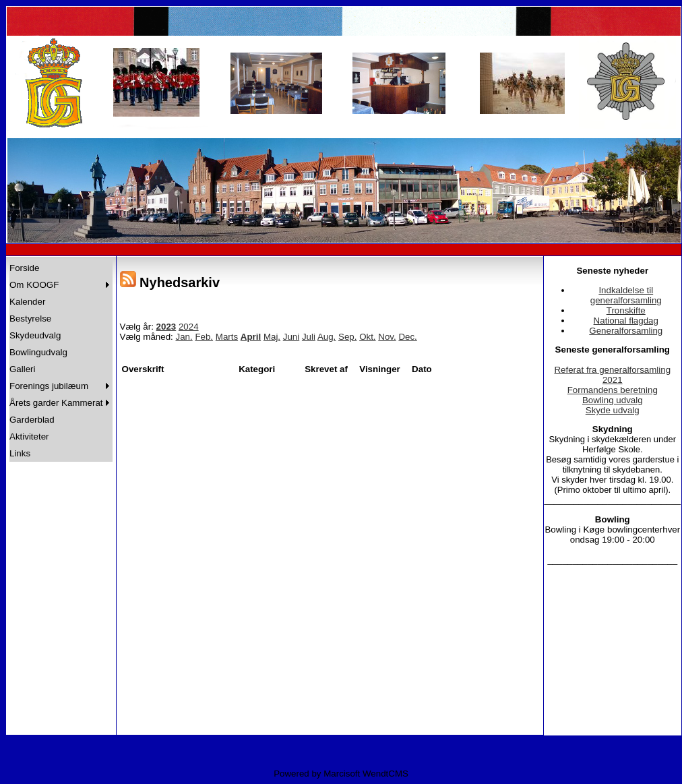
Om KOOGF (34, 285)
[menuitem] (61, 268)
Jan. (184, 337)
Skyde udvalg (613, 410)
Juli (309, 337)
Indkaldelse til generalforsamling (626, 295)
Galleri (23, 369)
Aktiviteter (29, 436)
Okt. (367, 337)
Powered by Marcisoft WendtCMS (341, 774)
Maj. (272, 337)
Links (20, 453)
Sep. (347, 337)
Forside (24, 268)
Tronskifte (626, 310)
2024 (189, 327)
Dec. (407, 337)
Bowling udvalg (613, 400)
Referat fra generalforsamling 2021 (612, 375)
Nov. (387, 337)
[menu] (61, 361)
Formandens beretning (613, 390)
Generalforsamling (626, 331)
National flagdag (626, 321)
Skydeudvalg (35, 335)
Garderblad (32, 420)
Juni (291, 337)
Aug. (327, 337)
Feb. (204, 337)
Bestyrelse (30, 319)
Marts (227, 337)
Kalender (27, 302)
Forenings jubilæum (49, 386)
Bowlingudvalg (38, 352)
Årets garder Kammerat (56, 403)
